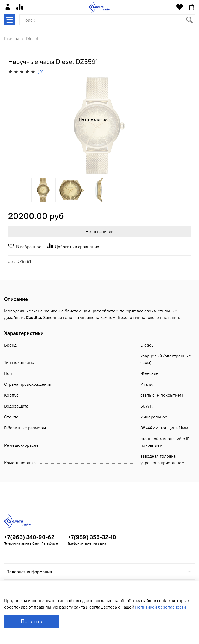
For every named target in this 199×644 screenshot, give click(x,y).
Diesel (32, 38)
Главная (12, 38)
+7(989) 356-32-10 (92, 537)
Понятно (31, 621)
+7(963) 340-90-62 (29, 537)
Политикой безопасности (161, 607)
